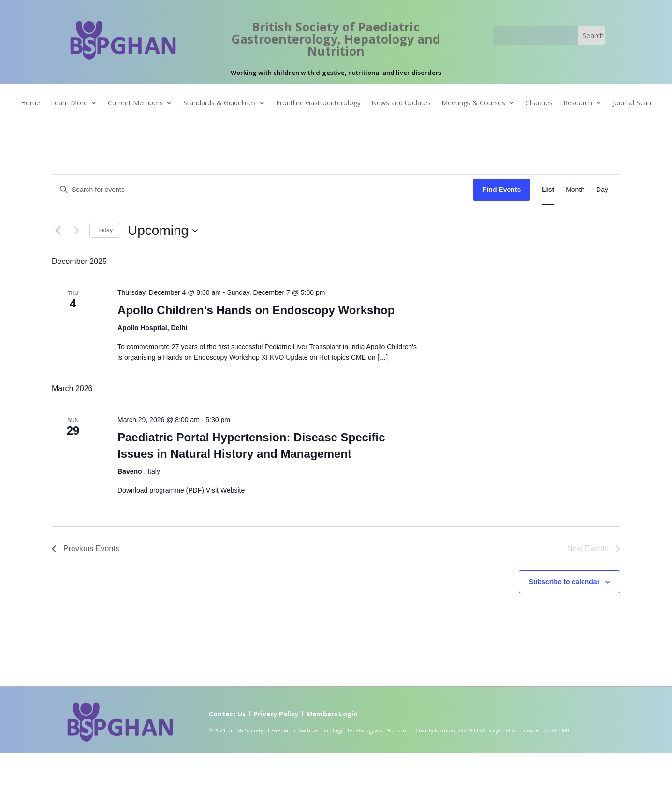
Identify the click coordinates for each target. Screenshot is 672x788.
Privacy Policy (276, 714)
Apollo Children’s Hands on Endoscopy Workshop (256, 310)
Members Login (332, 714)
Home (30, 103)
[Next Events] (76, 231)
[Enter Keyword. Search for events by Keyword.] (263, 190)
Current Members (135, 103)
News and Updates (401, 103)
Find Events (502, 190)
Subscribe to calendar (564, 582)
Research (578, 103)
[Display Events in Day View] (602, 190)
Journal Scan (632, 103)
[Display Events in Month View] (575, 190)
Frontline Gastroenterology (318, 103)
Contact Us (227, 714)
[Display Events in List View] (548, 190)
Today (105, 230)
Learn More (69, 103)
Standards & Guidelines (219, 103)
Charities (539, 103)
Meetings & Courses (473, 103)
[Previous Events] (58, 231)
